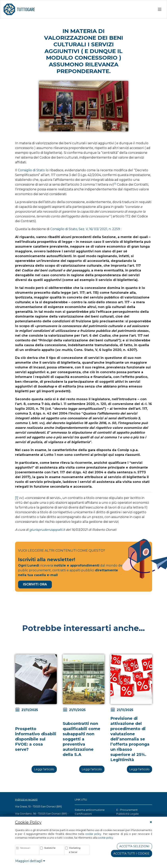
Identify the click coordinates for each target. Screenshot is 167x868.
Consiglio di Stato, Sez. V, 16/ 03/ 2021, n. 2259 (85, 229)
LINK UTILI (81, 799)
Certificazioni (83, 814)
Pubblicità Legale (128, 814)
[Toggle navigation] (160, 9)
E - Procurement (127, 810)
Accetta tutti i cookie (131, 853)
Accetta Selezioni (134, 846)
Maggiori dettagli (30, 861)
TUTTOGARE (19, 9)
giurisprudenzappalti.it (48, 530)
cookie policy (93, 834)
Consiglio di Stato (31, 170)
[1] (17, 498)
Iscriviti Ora (35, 584)
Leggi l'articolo (44, 769)
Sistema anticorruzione (90, 810)
